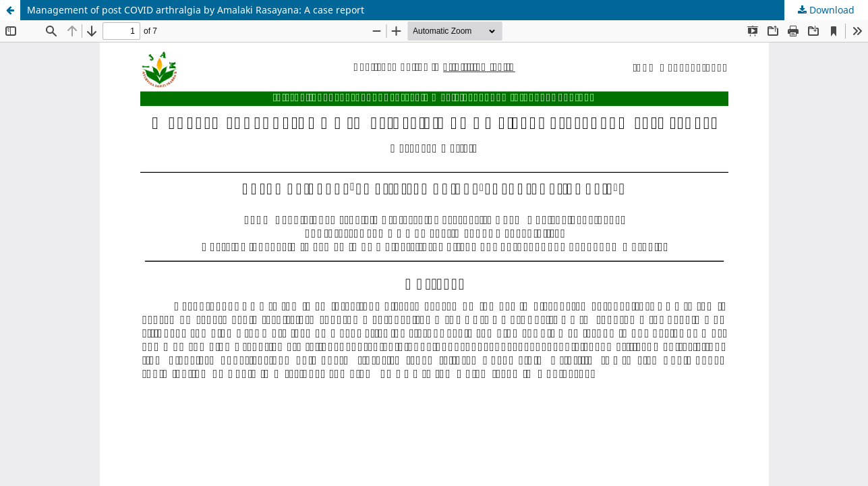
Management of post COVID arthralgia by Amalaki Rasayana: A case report (196, 10)
